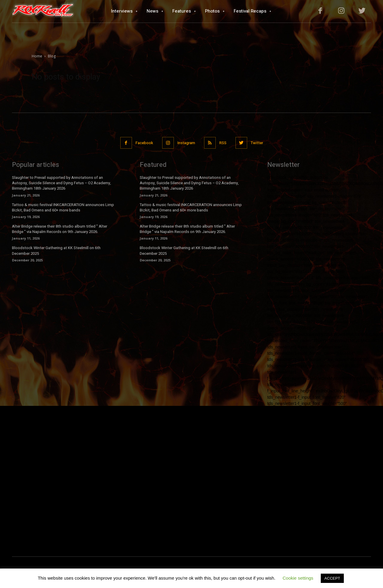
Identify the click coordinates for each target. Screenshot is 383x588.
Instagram (186, 143)
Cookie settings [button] (298, 578)
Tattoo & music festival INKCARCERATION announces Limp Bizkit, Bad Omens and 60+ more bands (63, 207)
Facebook (144, 143)
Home (37, 56)
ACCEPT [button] (332, 578)
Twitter (257, 143)
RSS (223, 143)
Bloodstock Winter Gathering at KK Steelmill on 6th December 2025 (56, 250)
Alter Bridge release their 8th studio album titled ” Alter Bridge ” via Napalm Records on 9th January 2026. (60, 229)
